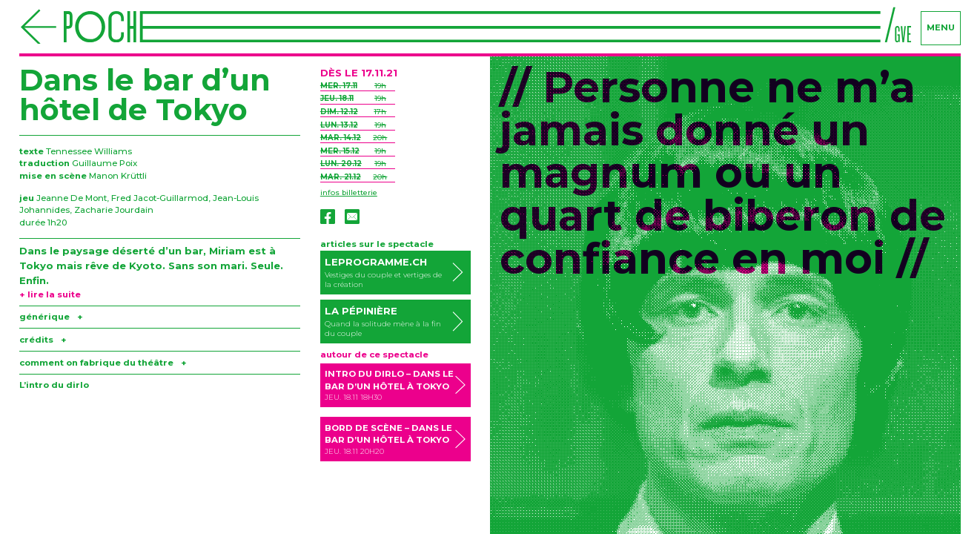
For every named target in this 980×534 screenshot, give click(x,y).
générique (51, 317)
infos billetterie (349, 192)
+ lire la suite (50, 294)
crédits (43, 340)
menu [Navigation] (941, 27)
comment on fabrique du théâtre (103, 363)
